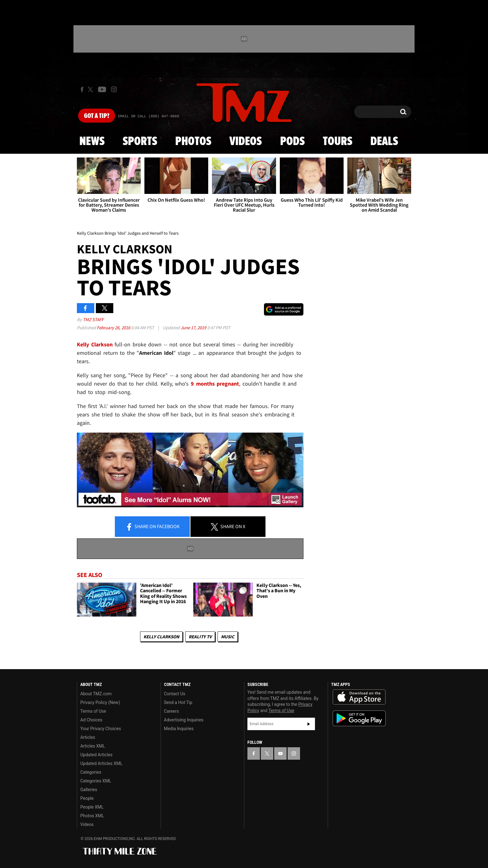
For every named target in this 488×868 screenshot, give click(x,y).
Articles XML (93, 746)
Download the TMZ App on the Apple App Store (359, 697)
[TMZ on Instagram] (114, 89)
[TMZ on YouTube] (280, 753)
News (92, 142)
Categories (91, 772)
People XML (92, 807)
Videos (246, 142)
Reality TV (200, 637)
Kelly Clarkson (161, 637)
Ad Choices (91, 720)
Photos (193, 142)
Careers (171, 711)
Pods (292, 142)
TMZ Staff (93, 319)
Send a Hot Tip (178, 702)
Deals (384, 142)
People (87, 798)
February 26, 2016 (114, 328)
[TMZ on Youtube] (102, 89)
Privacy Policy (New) (100, 702)
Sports (140, 142)
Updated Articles (96, 755)
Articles (88, 737)
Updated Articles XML (101, 763)
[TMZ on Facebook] (82, 89)
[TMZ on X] (91, 89)
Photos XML (92, 816)
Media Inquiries (179, 729)
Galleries (89, 790)
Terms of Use (93, 711)
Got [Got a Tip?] (97, 116)
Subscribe (309, 724)
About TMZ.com (96, 694)
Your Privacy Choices (101, 729)
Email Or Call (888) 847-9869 (148, 116)
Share (152, 527)
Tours (338, 142)
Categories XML (96, 781)
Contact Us (175, 694)
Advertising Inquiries (184, 720)
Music (228, 637)
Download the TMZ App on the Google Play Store (359, 718)
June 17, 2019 (194, 328)
